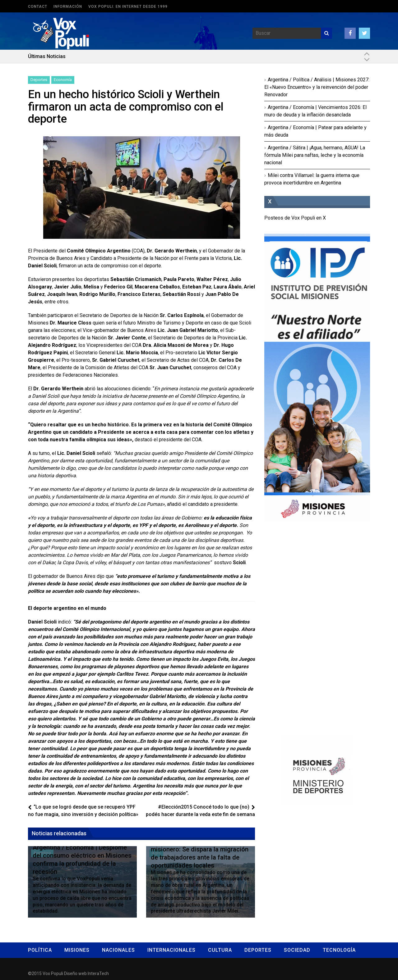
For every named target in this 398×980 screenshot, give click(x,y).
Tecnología (339, 950)
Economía (63, 80)
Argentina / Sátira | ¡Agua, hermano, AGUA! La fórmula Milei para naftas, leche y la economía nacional (315, 155)
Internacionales (171, 950)
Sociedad (297, 950)
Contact (38, 7)
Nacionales (118, 950)
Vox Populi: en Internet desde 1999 (128, 7)
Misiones (77, 950)
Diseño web (75, 973)
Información (68, 7)
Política (40, 950)
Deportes (39, 80)
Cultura (220, 950)
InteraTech (98, 973)
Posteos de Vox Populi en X (295, 218)
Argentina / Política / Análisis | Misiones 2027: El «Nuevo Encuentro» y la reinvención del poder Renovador (317, 87)
